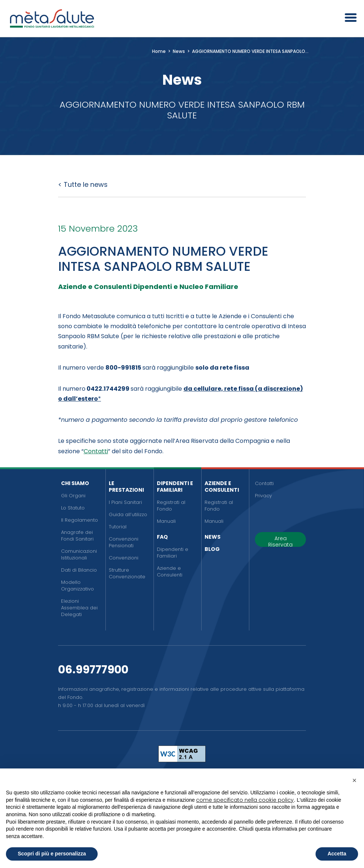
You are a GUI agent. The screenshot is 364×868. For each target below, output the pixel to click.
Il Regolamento (80, 520)
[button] (354, 780)
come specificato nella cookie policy (245, 800)
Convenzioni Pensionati (124, 542)
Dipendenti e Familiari (175, 487)
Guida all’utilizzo (128, 514)
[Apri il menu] (348, 18)
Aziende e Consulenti (170, 571)
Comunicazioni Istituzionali (79, 554)
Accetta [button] (337, 854)
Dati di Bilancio (79, 570)
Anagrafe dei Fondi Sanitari (77, 536)
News (213, 537)
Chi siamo (75, 483)
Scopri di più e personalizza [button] (52, 854)
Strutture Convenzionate (127, 573)
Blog (212, 549)
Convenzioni (124, 558)
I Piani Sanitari (125, 502)
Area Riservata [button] (280, 541)
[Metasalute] (52, 18)
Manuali (166, 521)
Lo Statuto (73, 508)
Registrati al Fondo (171, 506)
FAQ (162, 537)
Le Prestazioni (126, 487)
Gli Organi (73, 496)
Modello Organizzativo (77, 586)
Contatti (96, 451)
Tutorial (118, 527)
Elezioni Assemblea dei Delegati (79, 608)
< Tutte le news (83, 184)
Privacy (263, 496)
